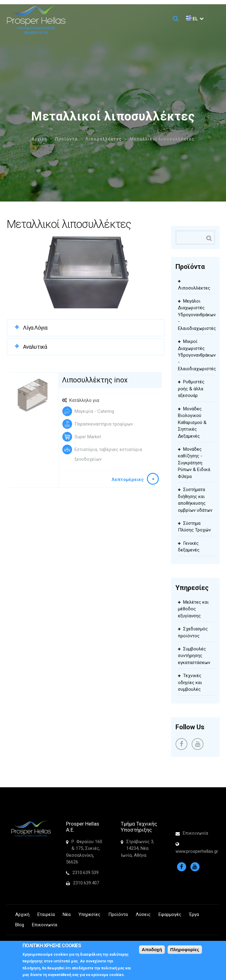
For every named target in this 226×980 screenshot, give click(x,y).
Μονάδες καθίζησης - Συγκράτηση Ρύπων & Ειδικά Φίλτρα (194, 463)
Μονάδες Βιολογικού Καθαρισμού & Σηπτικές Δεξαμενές (192, 422)
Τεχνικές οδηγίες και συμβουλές (190, 682)
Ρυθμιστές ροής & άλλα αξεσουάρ (191, 389)
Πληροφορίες (185, 951)
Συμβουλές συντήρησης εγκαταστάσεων (194, 656)
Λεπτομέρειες (128, 480)
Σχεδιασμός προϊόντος (193, 632)
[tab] (86, 328)
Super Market (88, 437)
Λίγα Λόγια (35, 328)
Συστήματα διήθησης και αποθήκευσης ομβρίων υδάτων (195, 500)
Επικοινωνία (195, 833)
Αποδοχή (152, 951)
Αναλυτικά (35, 347)
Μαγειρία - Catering (94, 411)
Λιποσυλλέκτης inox (95, 380)
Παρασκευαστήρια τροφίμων (104, 424)
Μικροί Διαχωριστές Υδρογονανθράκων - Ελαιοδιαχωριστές (197, 355)
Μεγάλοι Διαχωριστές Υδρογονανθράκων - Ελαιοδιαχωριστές (197, 315)
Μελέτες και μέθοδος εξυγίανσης (193, 609)
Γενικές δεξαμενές (189, 547)
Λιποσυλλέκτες (104, 139)
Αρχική (39, 139)
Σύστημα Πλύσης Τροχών (194, 527)
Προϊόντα (66, 139)
